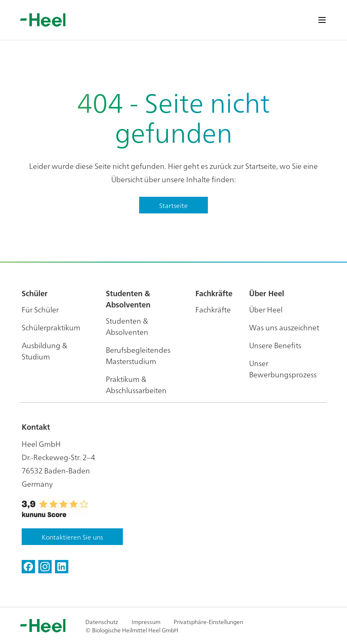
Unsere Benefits (275, 345)
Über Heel (266, 309)
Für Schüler (40, 309)
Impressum (146, 622)
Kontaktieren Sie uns (72, 537)
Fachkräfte (213, 309)
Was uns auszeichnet (284, 327)
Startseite (173, 205)
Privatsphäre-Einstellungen (208, 622)
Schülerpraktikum (51, 327)
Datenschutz (102, 622)
